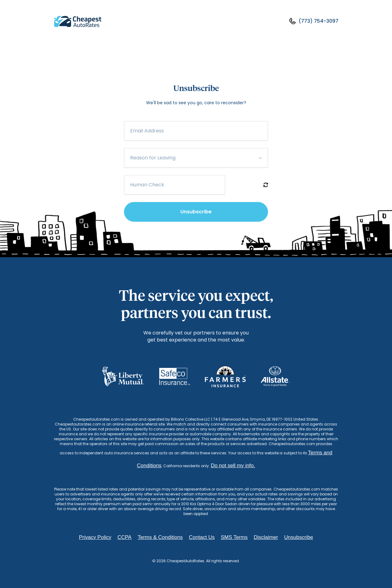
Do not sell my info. (233, 466)
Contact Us (202, 537)
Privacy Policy (95, 537)
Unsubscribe (196, 212)
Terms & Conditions (160, 537)
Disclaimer (266, 537)
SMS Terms (234, 537)
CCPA (124, 537)
